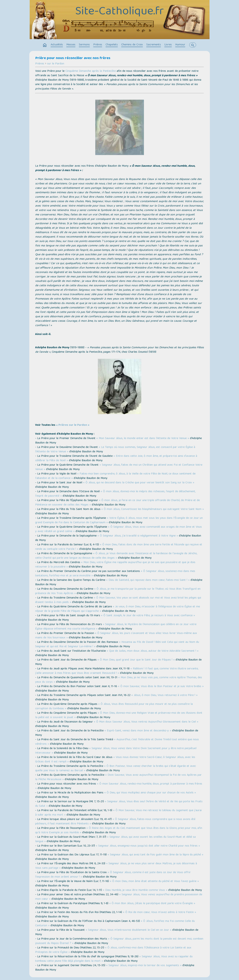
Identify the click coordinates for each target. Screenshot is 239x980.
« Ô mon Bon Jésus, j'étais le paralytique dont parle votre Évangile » (152, 904)
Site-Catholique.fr (119, 12)
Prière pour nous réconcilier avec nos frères (73, 58)
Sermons (84, 45)
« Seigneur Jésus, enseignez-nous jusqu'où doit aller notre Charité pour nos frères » (148, 846)
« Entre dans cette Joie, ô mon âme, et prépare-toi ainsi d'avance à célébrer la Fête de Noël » (116, 458)
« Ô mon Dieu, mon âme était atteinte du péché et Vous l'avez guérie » (154, 881)
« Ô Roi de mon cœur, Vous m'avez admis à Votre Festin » (159, 912)
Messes (71, 45)
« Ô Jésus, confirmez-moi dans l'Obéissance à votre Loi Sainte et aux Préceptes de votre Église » (113, 950)
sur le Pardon (56, 64)
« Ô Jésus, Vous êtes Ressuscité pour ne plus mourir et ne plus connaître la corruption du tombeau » (114, 706)
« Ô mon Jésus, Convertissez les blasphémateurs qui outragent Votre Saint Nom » (153, 509)
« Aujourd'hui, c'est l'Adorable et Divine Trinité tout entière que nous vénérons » (117, 742)
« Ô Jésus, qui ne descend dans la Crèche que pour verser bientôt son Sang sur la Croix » (139, 483)
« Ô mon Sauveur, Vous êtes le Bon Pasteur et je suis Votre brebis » (161, 687)
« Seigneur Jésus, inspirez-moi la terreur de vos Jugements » (144, 966)
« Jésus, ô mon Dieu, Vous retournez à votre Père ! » (164, 695)
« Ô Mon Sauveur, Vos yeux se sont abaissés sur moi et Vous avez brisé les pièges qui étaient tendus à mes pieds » (118, 600)
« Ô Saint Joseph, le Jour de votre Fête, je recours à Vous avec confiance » (148, 616)
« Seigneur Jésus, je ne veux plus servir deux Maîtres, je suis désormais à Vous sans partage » (116, 866)
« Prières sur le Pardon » (73, 425)
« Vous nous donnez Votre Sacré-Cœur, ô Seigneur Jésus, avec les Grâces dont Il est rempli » (115, 760)
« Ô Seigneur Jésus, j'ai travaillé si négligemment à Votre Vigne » (138, 536)
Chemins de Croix (132, 45)
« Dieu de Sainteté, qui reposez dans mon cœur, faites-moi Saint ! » (148, 580)
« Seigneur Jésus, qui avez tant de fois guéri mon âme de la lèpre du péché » (155, 855)
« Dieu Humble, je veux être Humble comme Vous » (135, 890)
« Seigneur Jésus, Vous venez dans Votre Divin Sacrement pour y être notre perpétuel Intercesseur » (116, 751)
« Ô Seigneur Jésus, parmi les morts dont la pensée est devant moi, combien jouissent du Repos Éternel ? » (119, 941)
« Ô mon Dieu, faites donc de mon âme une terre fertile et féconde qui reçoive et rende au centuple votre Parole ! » (119, 547)
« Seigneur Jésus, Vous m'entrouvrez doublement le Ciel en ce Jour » (129, 930)
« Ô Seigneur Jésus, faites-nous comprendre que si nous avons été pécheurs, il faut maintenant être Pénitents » (115, 822)
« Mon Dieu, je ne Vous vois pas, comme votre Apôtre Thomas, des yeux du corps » (119, 680)
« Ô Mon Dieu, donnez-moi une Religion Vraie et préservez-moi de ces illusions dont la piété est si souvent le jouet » (119, 715)
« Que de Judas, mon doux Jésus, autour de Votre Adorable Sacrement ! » (153, 651)
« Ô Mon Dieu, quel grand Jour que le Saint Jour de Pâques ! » (136, 660)
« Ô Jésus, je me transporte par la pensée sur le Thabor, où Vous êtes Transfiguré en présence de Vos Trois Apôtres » (118, 591)
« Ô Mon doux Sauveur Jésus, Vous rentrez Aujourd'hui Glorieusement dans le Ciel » (146, 722)
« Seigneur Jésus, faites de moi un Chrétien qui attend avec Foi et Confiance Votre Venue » (119, 467)
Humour (180, 45)
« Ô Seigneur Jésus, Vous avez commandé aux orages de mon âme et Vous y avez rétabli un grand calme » (118, 529)
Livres (168, 45)
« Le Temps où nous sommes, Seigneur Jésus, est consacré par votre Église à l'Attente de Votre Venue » (115, 450)
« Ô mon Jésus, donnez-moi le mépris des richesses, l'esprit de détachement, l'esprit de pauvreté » (115, 494)
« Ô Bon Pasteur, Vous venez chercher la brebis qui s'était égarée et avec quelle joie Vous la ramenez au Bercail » (116, 768)
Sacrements (154, 45)
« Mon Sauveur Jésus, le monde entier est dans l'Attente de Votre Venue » (143, 439)
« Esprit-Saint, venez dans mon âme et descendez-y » (138, 731)
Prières (98, 45)
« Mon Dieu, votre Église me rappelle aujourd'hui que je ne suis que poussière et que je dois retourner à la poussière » (115, 565)
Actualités (57, 45)
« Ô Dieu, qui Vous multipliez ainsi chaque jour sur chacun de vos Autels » (150, 793)
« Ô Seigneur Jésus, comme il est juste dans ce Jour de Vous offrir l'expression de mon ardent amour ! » (113, 875)
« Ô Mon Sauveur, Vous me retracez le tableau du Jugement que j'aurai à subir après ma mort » (118, 813)
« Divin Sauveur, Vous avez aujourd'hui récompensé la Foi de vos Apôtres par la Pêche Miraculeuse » (118, 777)
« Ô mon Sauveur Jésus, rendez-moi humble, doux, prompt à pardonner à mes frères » (119, 786)
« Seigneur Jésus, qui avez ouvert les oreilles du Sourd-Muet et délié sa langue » (115, 839)
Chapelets (112, 45)
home (45, 45)
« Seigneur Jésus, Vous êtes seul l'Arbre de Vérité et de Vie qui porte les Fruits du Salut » (119, 804)
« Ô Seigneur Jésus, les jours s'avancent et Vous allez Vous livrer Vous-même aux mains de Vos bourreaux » (116, 636)
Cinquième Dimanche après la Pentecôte (91, 71)
